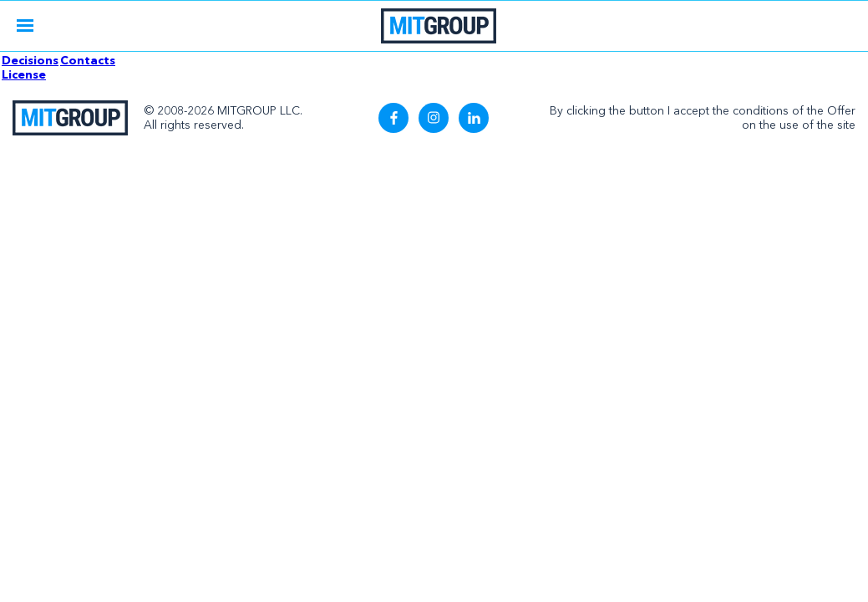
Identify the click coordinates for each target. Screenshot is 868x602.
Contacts (88, 60)
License (24, 74)
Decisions (30, 60)
